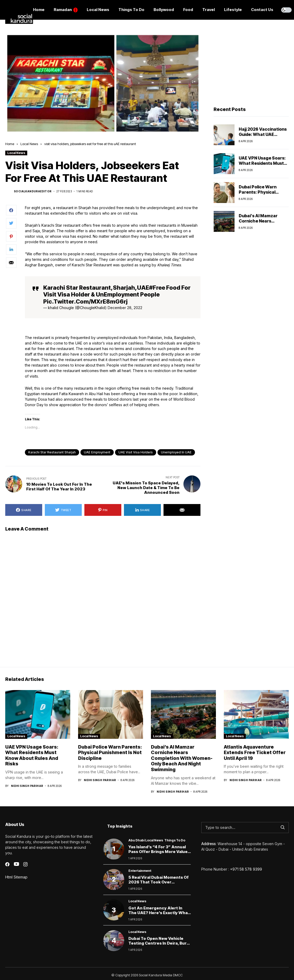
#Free (157, 288)
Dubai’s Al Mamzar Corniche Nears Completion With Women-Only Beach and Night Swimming (182, 758)
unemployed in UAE (176, 452)
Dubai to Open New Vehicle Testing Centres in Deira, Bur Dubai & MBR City (157, 943)
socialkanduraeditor (33, 191)
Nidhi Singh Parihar (27, 786)
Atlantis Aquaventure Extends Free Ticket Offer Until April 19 (255, 753)
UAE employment (97, 452)
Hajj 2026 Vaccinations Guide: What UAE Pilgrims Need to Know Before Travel (263, 137)
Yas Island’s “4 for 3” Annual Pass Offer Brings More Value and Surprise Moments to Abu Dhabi (159, 854)
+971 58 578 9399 (246, 869)
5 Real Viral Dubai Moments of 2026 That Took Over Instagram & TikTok (159, 882)
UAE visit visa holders (136, 452)
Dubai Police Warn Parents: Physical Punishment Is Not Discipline (258, 194)
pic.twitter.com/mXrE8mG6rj (85, 301)
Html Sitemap (16, 877)
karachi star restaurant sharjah (52, 452)
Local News (29, 144)
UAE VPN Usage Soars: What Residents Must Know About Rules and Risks (262, 166)
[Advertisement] (250, 66)
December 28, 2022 (125, 308)
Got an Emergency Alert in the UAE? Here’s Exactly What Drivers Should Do (159, 913)
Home (10, 144)
